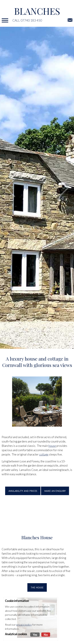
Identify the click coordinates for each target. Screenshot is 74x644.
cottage (44, 454)
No (46, 635)
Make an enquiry (55, 491)
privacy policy (24, 625)
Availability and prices (23, 491)
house (52, 446)
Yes (35, 635)
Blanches (37, 11)
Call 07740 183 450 (27, 20)
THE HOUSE (37, 588)
